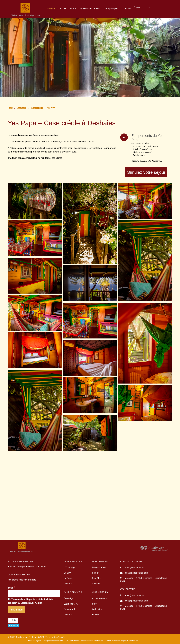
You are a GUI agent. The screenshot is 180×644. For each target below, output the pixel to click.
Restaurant (69, 609)
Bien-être (96, 578)
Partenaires (75, 641)
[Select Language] (142, 7)
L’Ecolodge (50, 8)
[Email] (34, 594)
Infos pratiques (111, 8)
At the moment (99, 598)
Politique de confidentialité (53, 641)
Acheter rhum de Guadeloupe (92, 641)
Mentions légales (35, 641)
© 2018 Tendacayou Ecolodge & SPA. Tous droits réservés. (37, 637)
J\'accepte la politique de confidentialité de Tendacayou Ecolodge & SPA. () (30, 601)
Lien (40, 603)
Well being (97, 609)
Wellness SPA (71, 604)
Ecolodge (69, 598)
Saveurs (96, 584)
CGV (67, 641)
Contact (128, 8)
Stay (94, 604)
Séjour (95, 573)
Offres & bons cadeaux (90, 8)
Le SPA (67, 573)
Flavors (96, 615)
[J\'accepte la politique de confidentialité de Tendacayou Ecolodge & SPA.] (9, 599)
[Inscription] (17, 610)
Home (10, 108)
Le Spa (73, 8)
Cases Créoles (37, 108)
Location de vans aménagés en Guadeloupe (121, 641)
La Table (62, 8)
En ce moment (99, 567)
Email (11, 588)
